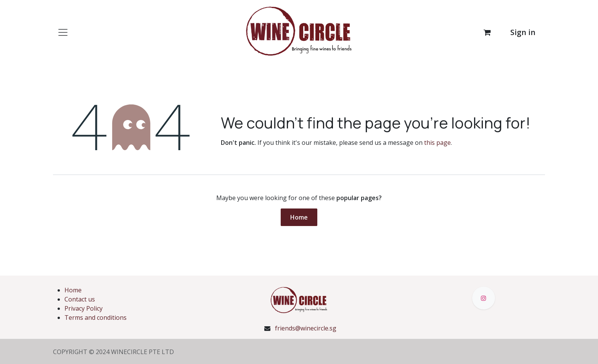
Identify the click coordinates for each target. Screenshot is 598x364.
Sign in (523, 32)
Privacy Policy (84, 308)
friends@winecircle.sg (306, 328)
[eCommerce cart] (487, 32)
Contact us (80, 299)
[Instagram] (484, 298)
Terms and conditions (96, 317)
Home (299, 217)
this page (437, 143)
